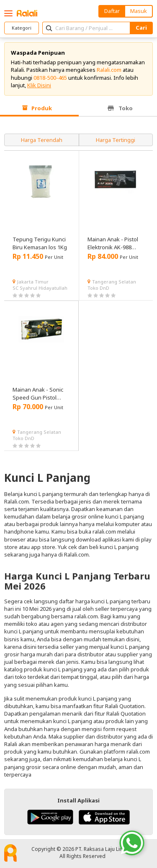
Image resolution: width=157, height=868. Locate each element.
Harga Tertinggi (116, 140)
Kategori (22, 28)
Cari (141, 28)
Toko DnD (98, 288)
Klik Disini (39, 85)
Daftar (112, 11)
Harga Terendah (42, 140)
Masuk (139, 11)
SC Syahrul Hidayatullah (40, 288)
